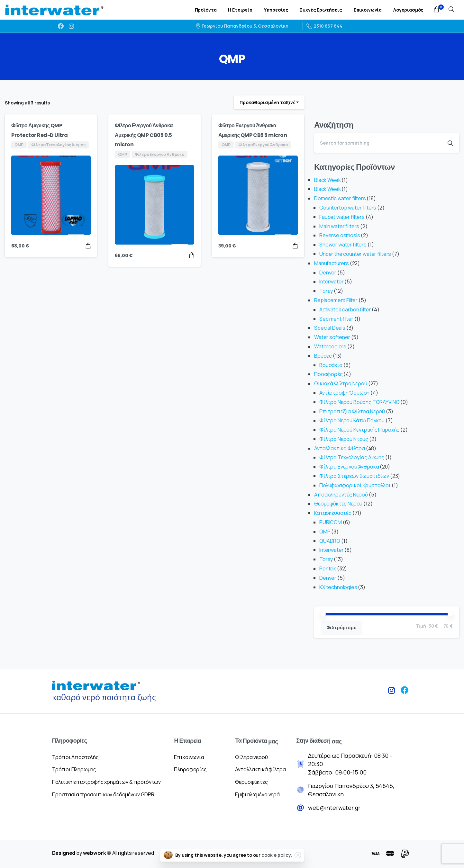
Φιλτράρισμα (341, 627)
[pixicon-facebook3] (405, 696)
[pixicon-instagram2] (392, 693)
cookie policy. (277, 855)
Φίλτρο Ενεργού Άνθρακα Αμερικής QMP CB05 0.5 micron (144, 135)
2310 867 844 (324, 26)
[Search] (378, 143)
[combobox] (269, 102)
